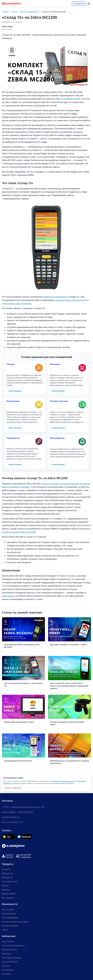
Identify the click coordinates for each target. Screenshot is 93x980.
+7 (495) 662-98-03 (25, 812)
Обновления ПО (10, 950)
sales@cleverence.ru (11, 817)
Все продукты (8, 898)
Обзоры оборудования (29, 12)
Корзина (6, 966)
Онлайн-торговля (59, 401)
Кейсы (5, 930)
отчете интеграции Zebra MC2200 (18, 532)
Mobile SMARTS (9, 894)
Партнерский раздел (12, 958)
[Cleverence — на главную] (12, 4)
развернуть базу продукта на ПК (71, 300)
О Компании (8, 970)
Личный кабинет (10, 962)
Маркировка (13, 401)
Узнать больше (15, 391)
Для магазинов (9, 914)
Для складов (8, 909)
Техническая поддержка (13, 946)
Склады (10, 364)
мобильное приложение (55, 297)
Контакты (6, 974)
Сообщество (79, 4)
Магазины (55, 364)
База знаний (8, 941)
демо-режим (8, 596)
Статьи (15, 12)
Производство (57, 438)
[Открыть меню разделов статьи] (89, 4)
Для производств (10, 926)
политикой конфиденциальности (63, 781)
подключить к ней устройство (17, 303)
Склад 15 (6, 869)
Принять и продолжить (13, 788)
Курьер (5, 886)
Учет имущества (10, 881)
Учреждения (13, 438)
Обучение (7, 954)
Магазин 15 (7, 877)
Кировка (6, 890)
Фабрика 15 (7, 873)
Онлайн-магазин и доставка (15, 922)
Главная (5, 12)
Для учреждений (10, 918)
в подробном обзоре (70, 99)
